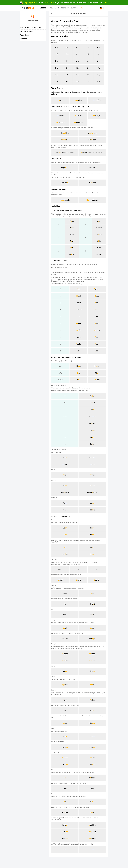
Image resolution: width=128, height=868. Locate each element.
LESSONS (44, 8)
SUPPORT (75, 8)
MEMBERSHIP (64, 8)
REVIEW (53, 8)
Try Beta (84, 8)
